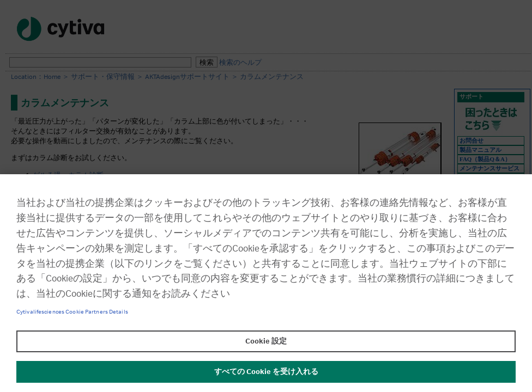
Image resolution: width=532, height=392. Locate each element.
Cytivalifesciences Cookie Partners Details (72, 312)
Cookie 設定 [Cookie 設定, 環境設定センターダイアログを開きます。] (266, 341)
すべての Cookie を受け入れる (266, 372)
